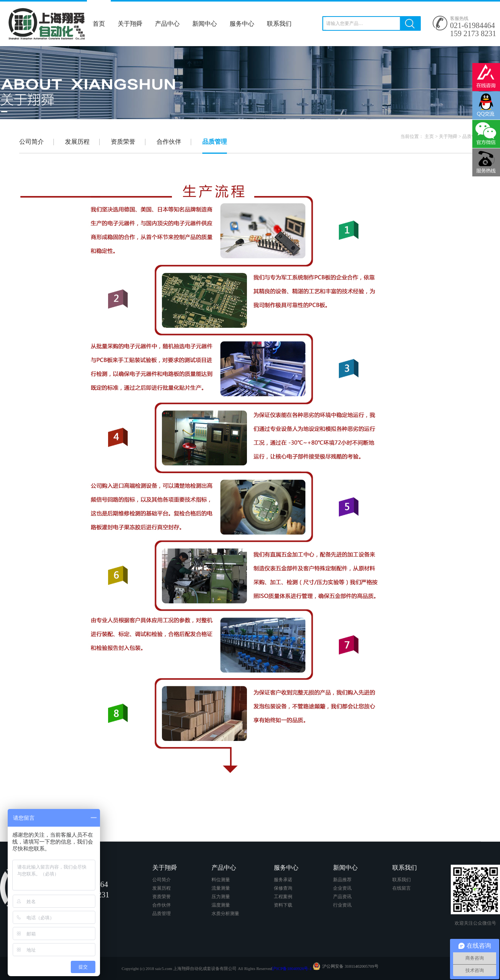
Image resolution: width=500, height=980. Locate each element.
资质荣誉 (123, 142)
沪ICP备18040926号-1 (292, 968)
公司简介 (32, 142)
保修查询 (283, 888)
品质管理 (472, 136)
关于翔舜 (130, 24)
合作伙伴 (169, 142)
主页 (429, 136)
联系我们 (279, 24)
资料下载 (283, 905)
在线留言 (402, 888)
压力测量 (221, 897)
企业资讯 (342, 888)
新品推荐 (342, 880)
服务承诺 (283, 880)
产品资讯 (342, 897)
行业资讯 (342, 905)
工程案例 (283, 897)
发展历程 (77, 142)
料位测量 (221, 880)
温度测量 (221, 905)
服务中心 (242, 24)
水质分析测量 (225, 914)
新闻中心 (205, 24)
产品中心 (167, 24)
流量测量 (221, 888)
